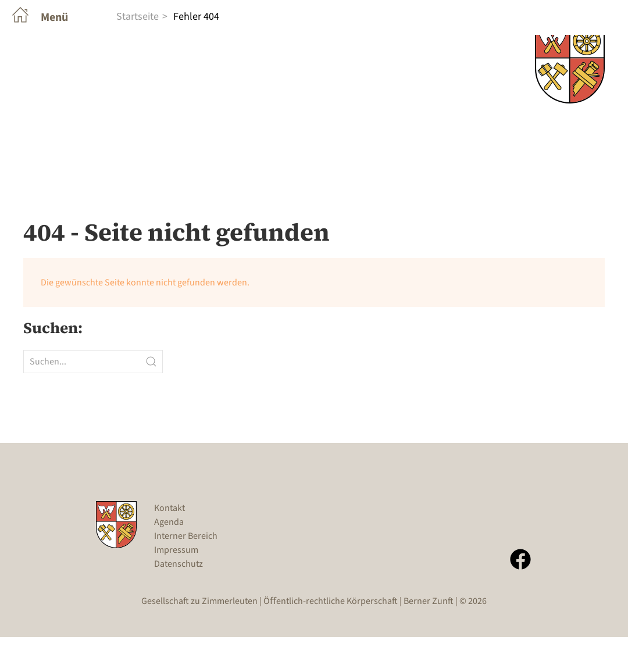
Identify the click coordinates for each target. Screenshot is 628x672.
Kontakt (170, 543)
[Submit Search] (151, 396)
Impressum (176, 585)
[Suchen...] (93, 396)
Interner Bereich (186, 571)
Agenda (169, 557)
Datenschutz (179, 599)
